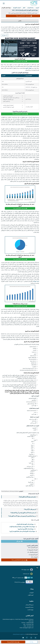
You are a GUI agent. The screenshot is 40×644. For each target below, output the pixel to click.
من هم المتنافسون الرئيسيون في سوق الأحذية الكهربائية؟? (23, 516)
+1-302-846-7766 (30, 624)
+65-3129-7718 (30, 626)
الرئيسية (37, 8)
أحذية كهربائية (36, 281)
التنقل (24, 8)
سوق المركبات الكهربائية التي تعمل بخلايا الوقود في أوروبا (22, 531)
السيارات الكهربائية (17, 8)
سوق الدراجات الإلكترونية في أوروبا (26, 529)
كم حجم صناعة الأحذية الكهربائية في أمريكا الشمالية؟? (24, 513)
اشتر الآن (19, 541)
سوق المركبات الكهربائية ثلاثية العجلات (25, 524)
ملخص (20, 21)
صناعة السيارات (30, 8)
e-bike (31, 66)
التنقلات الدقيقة (28, 68)
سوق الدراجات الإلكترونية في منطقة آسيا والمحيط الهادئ (22, 526)
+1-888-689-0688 (30, 622)
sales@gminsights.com (28, 627)
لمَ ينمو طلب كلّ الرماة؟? (31, 509)
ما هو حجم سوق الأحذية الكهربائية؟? (29, 497)
